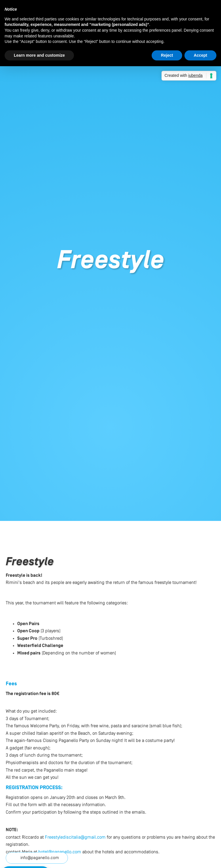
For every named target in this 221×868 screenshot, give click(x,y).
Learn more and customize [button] (39, 55)
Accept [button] (200, 55)
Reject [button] (167, 55)
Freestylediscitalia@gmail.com (75, 837)
